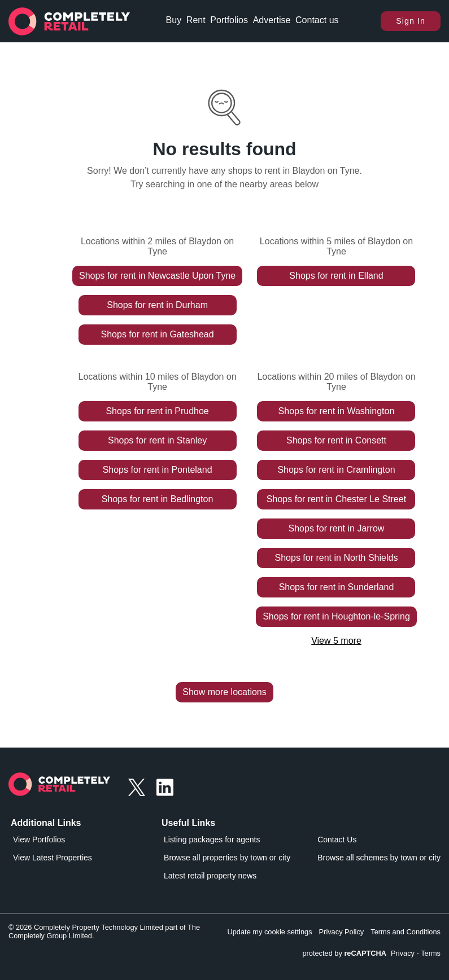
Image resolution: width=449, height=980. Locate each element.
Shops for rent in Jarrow (337, 528)
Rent (196, 20)
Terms (431, 953)
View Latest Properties (53, 858)
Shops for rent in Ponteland (158, 470)
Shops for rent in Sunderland (337, 587)
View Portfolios (39, 840)
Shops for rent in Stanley (157, 440)
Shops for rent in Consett (336, 440)
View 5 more (336, 641)
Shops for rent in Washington (337, 411)
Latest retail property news (210, 876)
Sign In (411, 21)
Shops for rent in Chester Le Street (336, 499)
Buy (174, 20)
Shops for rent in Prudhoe (157, 411)
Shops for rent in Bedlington (157, 499)
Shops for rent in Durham (157, 305)
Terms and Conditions (406, 932)
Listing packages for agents (212, 840)
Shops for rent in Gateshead (158, 334)
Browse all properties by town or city (227, 858)
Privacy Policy (342, 932)
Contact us (317, 20)
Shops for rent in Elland (336, 276)
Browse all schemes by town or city (379, 858)
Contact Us (337, 840)
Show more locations (224, 692)
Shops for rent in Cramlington (336, 470)
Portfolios (229, 20)
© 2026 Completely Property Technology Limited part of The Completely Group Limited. (104, 931)
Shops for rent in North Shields (337, 558)
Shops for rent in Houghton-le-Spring (336, 616)
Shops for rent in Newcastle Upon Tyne (157, 276)
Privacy (403, 953)
